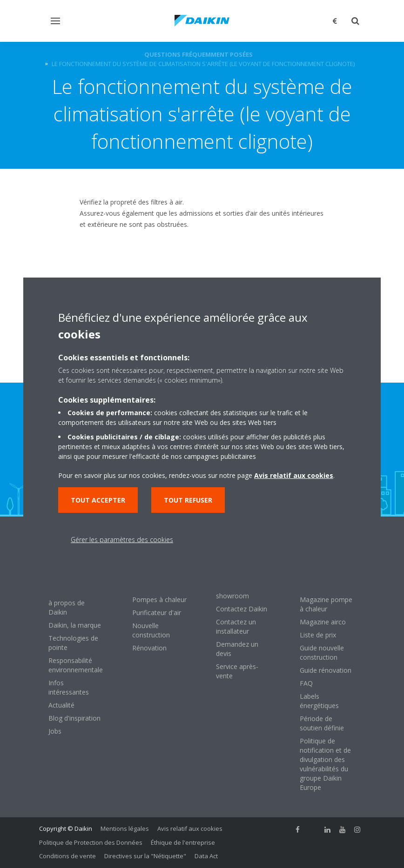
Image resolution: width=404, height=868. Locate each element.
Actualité (61, 705)
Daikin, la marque (75, 625)
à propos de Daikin (67, 607)
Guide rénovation (326, 670)
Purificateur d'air (157, 613)
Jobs (55, 731)
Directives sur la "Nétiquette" (145, 856)
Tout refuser (188, 500)
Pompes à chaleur (159, 600)
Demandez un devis (237, 649)
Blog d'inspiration (74, 718)
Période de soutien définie (322, 723)
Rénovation (149, 648)
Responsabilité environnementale (76, 665)
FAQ (306, 683)
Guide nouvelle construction (322, 653)
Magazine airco (323, 622)
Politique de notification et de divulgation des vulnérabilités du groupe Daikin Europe (325, 764)
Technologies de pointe (73, 643)
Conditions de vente (67, 856)
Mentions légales (125, 828)
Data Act (206, 856)
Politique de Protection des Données (91, 842)
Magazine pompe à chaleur (326, 604)
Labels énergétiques (319, 701)
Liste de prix (318, 635)
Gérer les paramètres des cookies (122, 540)
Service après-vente (237, 671)
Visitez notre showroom (235, 591)
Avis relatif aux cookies (190, 828)
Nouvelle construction (151, 630)
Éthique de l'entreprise (183, 842)
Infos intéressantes (69, 687)
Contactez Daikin (242, 609)
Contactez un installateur (236, 626)
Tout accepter (98, 500)
